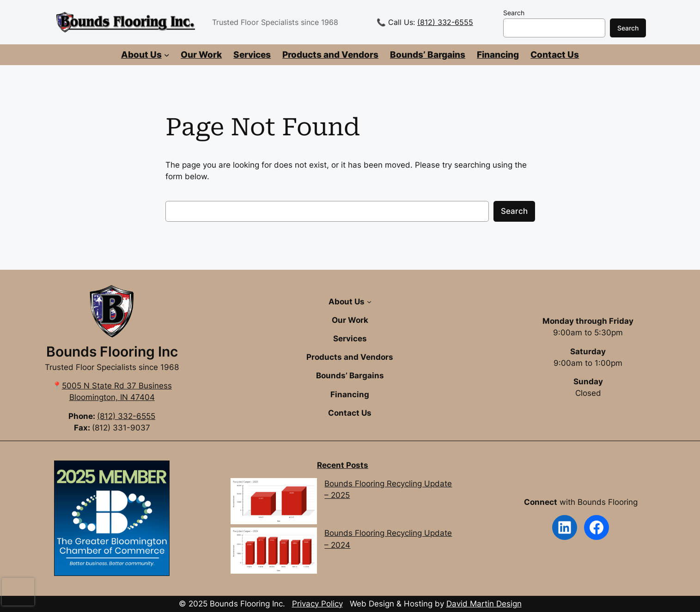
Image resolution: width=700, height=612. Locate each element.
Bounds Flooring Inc (112, 351)
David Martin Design (484, 604)
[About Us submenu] (167, 55)
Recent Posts (343, 465)
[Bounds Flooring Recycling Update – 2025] (274, 503)
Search (514, 13)
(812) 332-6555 (445, 22)
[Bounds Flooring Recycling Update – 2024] (274, 552)
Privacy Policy (317, 604)
